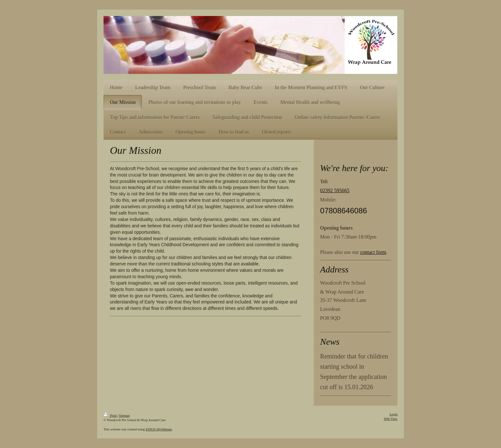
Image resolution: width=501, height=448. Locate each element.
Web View (391, 419)
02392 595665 (335, 190)
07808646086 (344, 211)
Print (110, 416)
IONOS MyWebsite (159, 429)
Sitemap (124, 416)
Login (393, 414)
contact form (373, 252)
